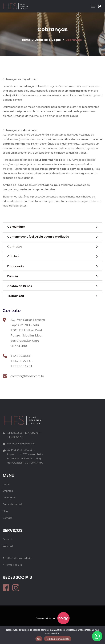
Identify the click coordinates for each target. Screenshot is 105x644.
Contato (7, 518)
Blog (5, 511)
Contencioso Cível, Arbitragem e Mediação (38, 237)
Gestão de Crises (20, 286)
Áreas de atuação (48, 40)
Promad (7, 539)
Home (26, 40)
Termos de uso (14, 565)
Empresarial (16, 266)
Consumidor (16, 227)
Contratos (15, 247)
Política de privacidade (18, 558)
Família (13, 276)
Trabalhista (16, 296)
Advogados (9, 498)
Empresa (8, 491)
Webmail (8, 546)
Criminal (13, 256)
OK (39, 639)
